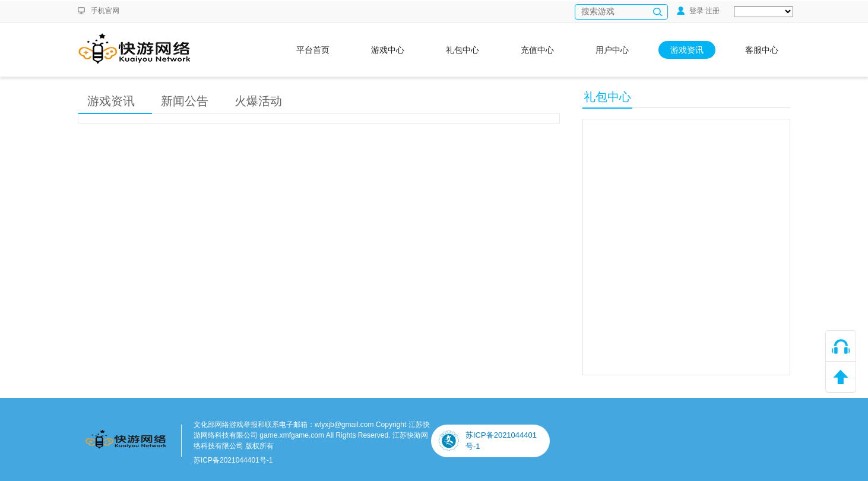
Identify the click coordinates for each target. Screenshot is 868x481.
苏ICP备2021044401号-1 (233, 460)
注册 (712, 11)
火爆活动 (258, 101)
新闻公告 (185, 101)
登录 (690, 11)
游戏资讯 (111, 101)
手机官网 (105, 11)
